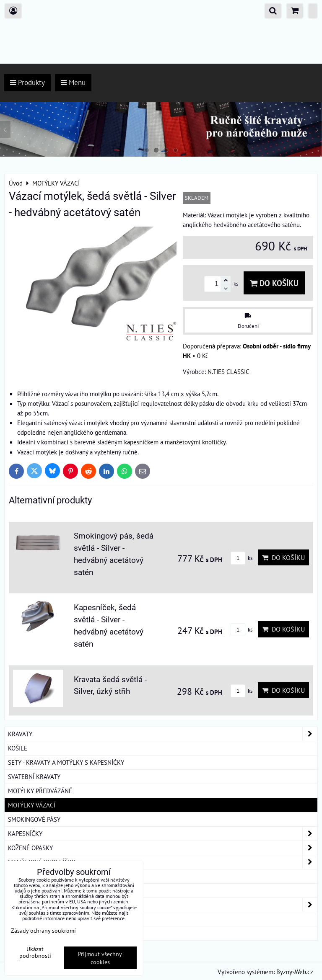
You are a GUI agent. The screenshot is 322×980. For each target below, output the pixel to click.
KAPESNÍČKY (163, 834)
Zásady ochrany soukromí (43, 930)
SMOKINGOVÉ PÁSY (34, 819)
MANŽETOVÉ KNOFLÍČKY (163, 862)
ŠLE (13, 890)
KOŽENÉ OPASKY (163, 848)
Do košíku (274, 283)
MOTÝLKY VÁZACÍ (32, 805)
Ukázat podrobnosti (35, 952)
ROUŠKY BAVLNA (31, 933)
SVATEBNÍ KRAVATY (34, 776)
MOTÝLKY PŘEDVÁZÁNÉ (40, 791)
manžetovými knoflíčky (195, 442)
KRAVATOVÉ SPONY (34, 876)
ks (241, 558)
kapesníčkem (141, 442)
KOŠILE (18, 748)
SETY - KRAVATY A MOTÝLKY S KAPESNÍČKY (66, 762)
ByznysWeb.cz (295, 972)
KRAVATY (163, 734)
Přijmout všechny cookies (100, 958)
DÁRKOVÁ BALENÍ (32, 919)
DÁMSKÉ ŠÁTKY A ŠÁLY (163, 905)
